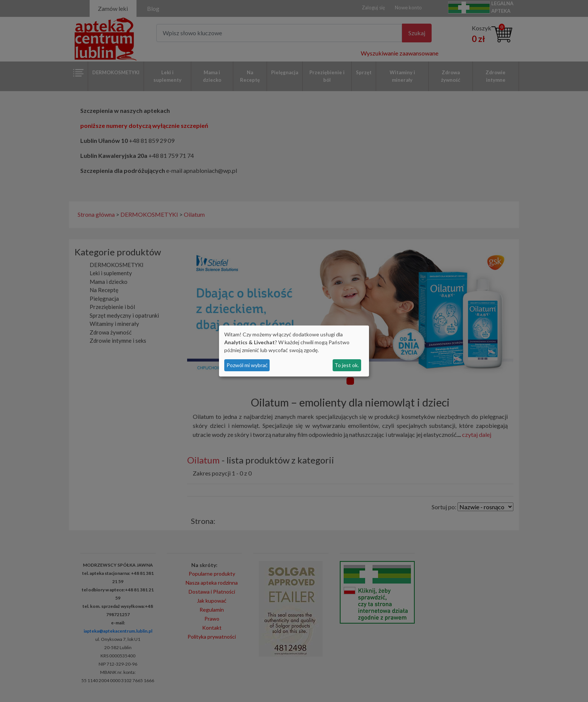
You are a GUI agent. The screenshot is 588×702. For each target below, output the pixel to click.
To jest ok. (347, 365)
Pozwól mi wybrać (247, 365)
